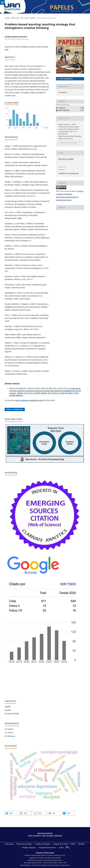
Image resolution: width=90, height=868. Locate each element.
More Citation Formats (68, 143)
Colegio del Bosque (43, 844)
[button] (11, 813)
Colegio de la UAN (60, 844)
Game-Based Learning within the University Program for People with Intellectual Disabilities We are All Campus (45, 391)
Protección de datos (24, 844)
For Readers (9, 729)
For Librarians (10, 736)
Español (8, 710)
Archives (15, 18)
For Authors (9, 733)
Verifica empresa (29, 847)
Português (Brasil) (12, 714)
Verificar (82, 844)
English (8, 707)
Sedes (61, 847)
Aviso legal (9, 844)
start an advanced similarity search (29, 400)
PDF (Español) (66, 79)
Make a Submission (15, 409)
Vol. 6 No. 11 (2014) (28, 18)
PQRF (73, 844)
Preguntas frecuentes (47, 847)
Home (7, 18)
